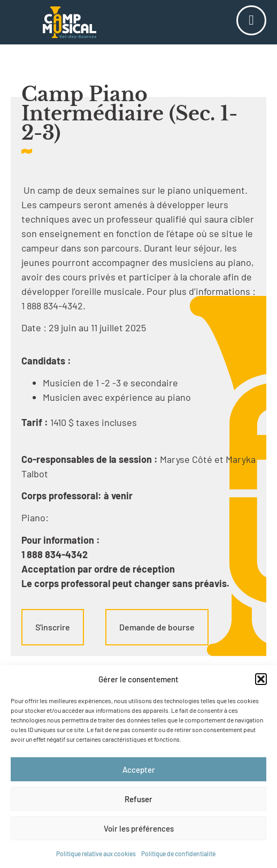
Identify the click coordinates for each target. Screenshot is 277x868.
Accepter (139, 770)
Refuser (138, 799)
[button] (261, 679)
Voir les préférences (139, 828)
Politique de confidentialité (178, 854)
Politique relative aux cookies (96, 854)
